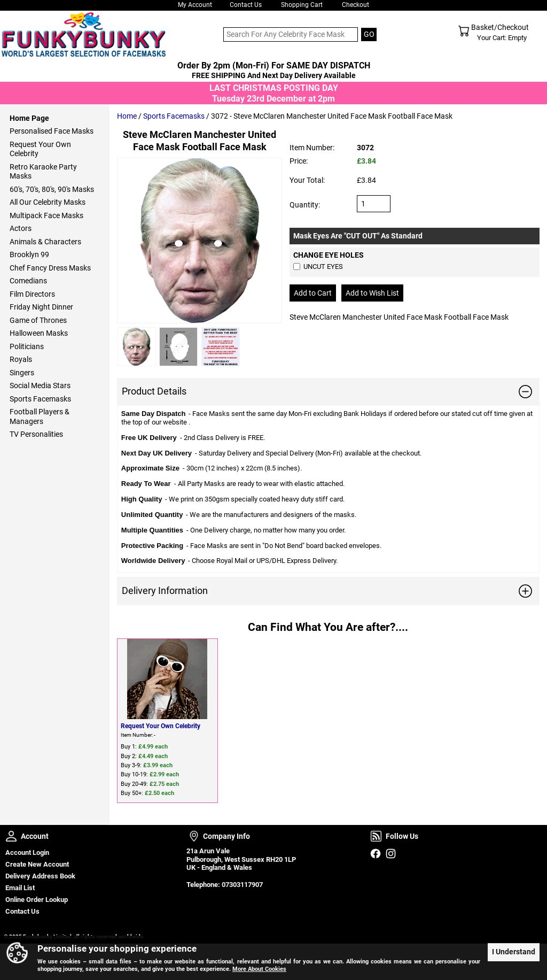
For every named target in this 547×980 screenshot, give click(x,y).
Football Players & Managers (40, 416)
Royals (21, 359)
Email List (20, 888)
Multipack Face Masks (46, 215)
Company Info (194, 836)
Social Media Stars (40, 385)
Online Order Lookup (37, 900)
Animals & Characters (45, 242)
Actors (21, 228)
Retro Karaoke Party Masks (43, 172)
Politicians (27, 346)
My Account (195, 5)
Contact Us (246, 5)
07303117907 (242, 885)
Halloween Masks (39, 333)
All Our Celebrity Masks (48, 202)
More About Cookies (259, 969)
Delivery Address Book (40, 876)
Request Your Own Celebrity (161, 726)
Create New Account (37, 864)
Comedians (28, 281)
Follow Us (376, 836)
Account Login (27, 852)
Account (11, 836)
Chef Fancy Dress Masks (50, 268)
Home (127, 116)
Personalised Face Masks (52, 131)
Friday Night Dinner (41, 307)
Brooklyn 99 (29, 254)
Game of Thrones (38, 320)
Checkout (355, 5)
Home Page (29, 118)
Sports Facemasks (174, 116)
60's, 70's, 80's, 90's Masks (52, 189)
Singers (22, 373)
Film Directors (32, 294)
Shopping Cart (302, 5)
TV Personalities (36, 434)
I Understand (514, 952)
